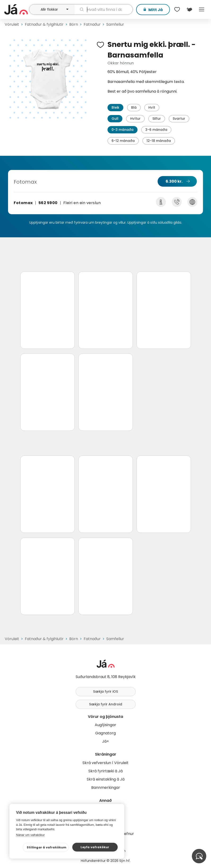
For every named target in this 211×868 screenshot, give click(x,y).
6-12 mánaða (123, 141)
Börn (74, 24)
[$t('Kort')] (189, 9)
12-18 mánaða (159, 141)
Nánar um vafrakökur (30, 835)
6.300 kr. (174, 181)
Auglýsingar (105, 725)
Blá (134, 107)
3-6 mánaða (156, 130)
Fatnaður (92, 24)
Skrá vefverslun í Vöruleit (105, 763)
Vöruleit (12, 24)
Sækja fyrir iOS (105, 691)
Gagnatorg (105, 733)
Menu (202, 9)
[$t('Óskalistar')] (177, 9)
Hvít (152, 107)
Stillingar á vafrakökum (47, 847)
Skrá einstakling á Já (106, 779)
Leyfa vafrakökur (95, 847)
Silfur (157, 119)
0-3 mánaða (123, 130)
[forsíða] (16, 9)
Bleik (115, 107)
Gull (115, 119)
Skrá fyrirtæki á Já (105, 771)
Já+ (105, 741)
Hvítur (135, 119)
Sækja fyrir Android (106, 704)
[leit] (103, 9)
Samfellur (115, 24)
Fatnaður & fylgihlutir (44, 24)
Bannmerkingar (106, 788)
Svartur (179, 119)
